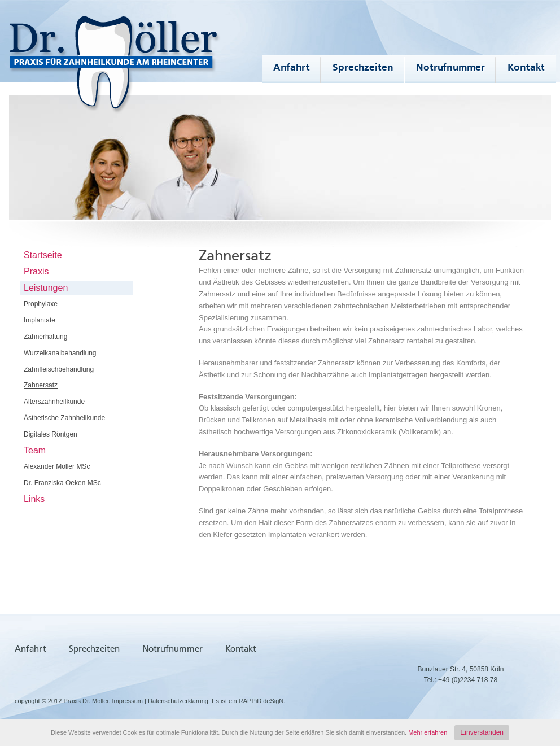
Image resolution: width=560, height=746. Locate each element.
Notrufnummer (450, 67)
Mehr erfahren (428, 732)
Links (34, 499)
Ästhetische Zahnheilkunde (64, 418)
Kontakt (526, 67)
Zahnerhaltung (45, 337)
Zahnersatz (41, 385)
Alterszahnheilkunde (54, 402)
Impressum (128, 701)
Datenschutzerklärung (178, 701)
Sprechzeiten (363, 67)
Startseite (43, 255)
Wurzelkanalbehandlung (60, 353)
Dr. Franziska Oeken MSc (62, 483)
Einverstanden (482, 732)
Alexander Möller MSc (57, 466)
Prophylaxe (41, 304)
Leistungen (46, 288)
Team (35, 450)
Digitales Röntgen (51, 434)
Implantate (40, 320)
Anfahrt (292, 67)
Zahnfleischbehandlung (59, 369)
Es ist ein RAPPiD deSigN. (248, 701)
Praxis (36, 271)
